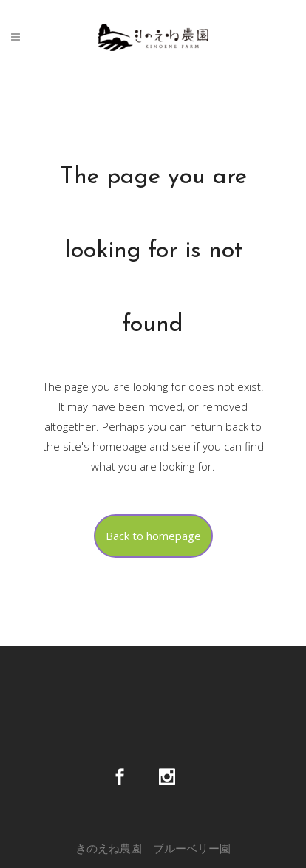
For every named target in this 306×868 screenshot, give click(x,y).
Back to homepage (153, 536)
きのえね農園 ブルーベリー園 (153, 848)
